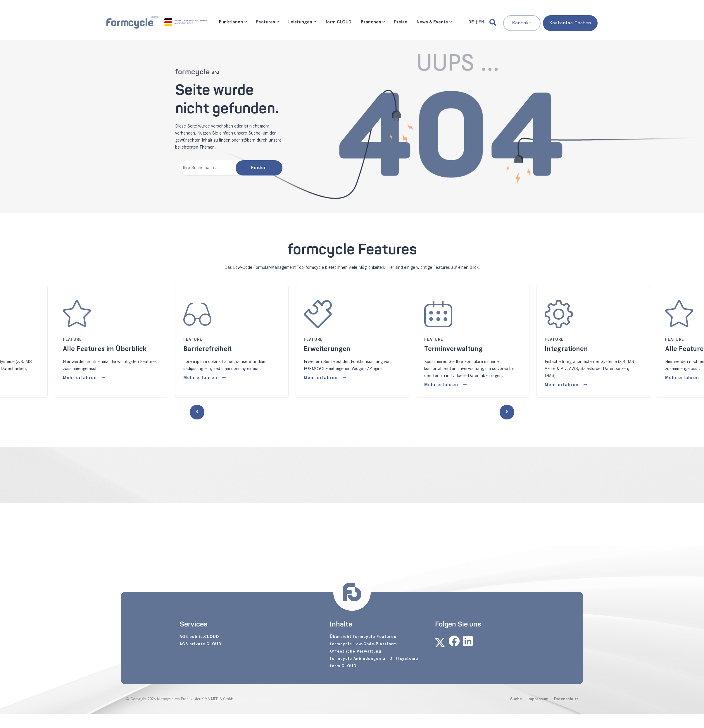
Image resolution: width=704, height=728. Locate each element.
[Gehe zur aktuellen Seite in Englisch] (481, 22)
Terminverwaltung (453, 349)
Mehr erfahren (81, 378)
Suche (516, 699)
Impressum (538, 699)
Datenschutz (566, 699)
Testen (570, 23)
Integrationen (566, 349)
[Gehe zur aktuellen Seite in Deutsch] (472, 22)
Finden (259, 168)
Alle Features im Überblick (105, 349)
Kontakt (522, 23)
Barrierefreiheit (207, 349)
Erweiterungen (327, 349)
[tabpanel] (232, 341)
